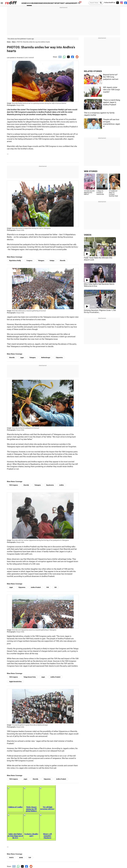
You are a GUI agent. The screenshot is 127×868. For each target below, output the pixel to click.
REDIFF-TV (76, 3)
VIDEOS (88, 235)
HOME (24, 3)
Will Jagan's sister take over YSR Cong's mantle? (112, 90)
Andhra (62, 485)
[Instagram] (122, 3)
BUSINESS (36, 3)
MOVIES (44, 3)
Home (9, 42)
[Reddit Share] (77, 57)
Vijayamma (59, 357)
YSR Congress (14, 485)
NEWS (29, 3)
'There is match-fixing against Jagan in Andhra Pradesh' (112, 102)
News (14, 42)
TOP (30, 858)
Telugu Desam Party (30, 677)
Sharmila (63, 261)
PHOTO (11, 858)
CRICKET (51, 3)
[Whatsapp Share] (64, 57)
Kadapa (52, 261)
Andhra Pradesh (36, 587)
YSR (48, 587)
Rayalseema (50, 485)
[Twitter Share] (68, 57)
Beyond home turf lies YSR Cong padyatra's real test (111, 77)
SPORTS (58, 3)
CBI (55, 587)
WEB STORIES (91, 171)
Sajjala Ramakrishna (15, 682)
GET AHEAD (66, 3)
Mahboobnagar (46, 357)
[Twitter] (118, 3)
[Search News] (100, 3)
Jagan (22, 357)
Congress (29, 261)
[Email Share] (60, 57)
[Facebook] (126, 3)
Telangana (41, 261)
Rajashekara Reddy (15, 261)
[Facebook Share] (72, 57)
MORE (21, 858)
